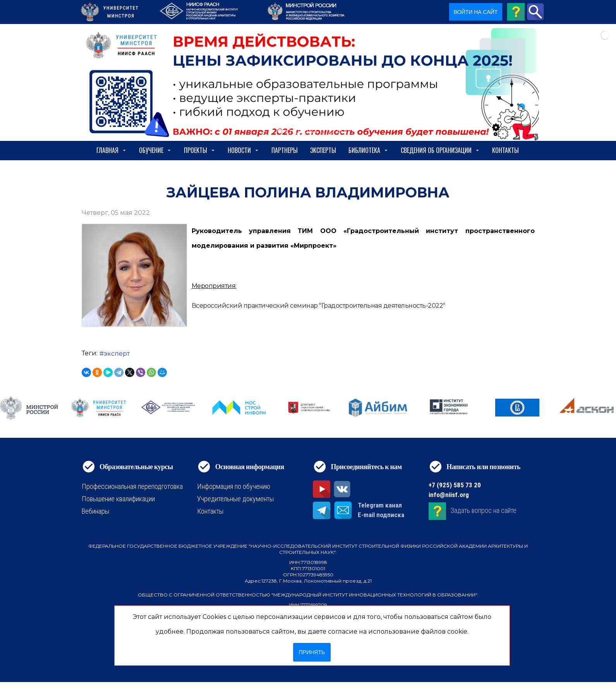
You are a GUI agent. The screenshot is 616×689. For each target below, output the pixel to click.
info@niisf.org (449, 495)
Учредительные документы (235, 499)
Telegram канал (380, 505)
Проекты (200, 150)
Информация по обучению (234, 486)
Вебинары (95, 511)
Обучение (155, 150)
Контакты (505, 150)
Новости (243, 150)
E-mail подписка (381, 515)
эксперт (117, 354)
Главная (112, 150)
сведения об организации (440, 150)
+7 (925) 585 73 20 (455, 485)
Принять (312, 652)
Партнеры (285, 150)
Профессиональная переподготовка (132, 486)
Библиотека (368, 150)
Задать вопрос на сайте (484, 510)
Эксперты (323, 150)
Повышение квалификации (118, 499)
